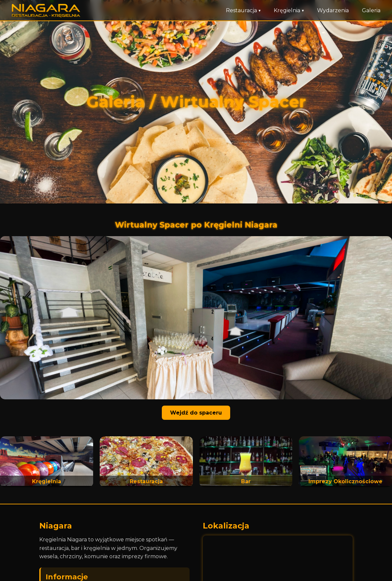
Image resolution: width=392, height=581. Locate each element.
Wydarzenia (333, 10)
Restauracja (243, 10)
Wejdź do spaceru (196, 413)
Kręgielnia (289, 10)
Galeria (371, 10)
